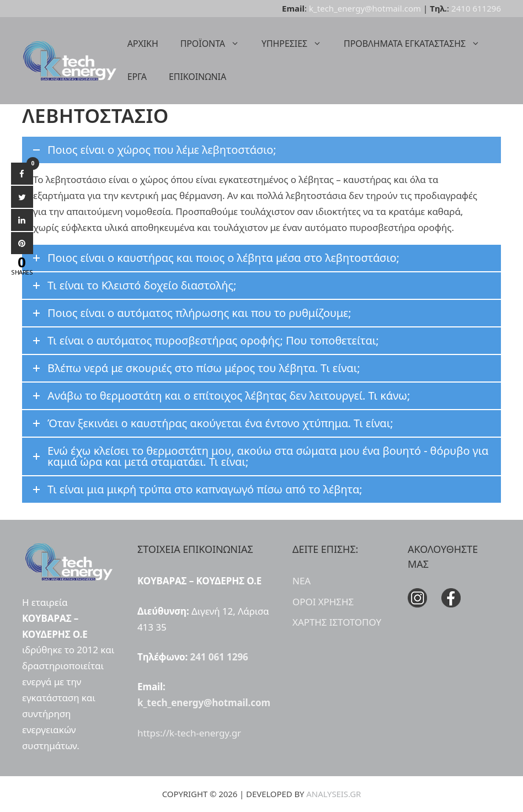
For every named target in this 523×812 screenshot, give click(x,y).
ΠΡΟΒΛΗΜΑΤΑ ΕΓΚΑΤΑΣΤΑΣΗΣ (417, 44)
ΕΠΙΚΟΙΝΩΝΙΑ (198, 77)
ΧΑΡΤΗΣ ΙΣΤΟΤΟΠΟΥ (337, 622)
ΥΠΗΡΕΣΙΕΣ (297, 44)
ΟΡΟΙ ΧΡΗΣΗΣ (323, 602)
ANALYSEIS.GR (333, 794)
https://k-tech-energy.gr (189, 733)
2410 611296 (476, 8)
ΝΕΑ (301, 581)
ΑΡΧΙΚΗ (143, 44)
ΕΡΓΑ (137, 77)
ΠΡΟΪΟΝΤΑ (215, 44)
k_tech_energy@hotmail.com (365, 8)
